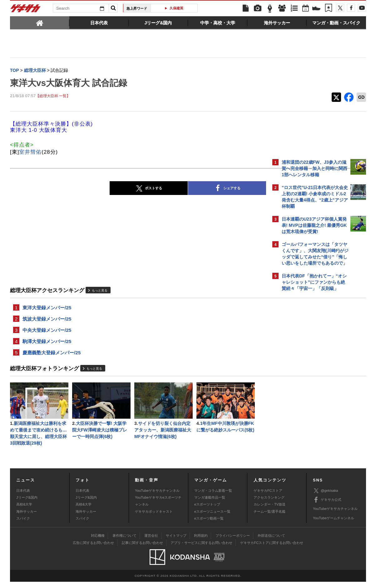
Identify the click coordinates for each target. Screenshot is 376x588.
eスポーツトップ (207, 511)
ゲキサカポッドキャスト (154, 518)
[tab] (40, 22)
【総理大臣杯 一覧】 (53, 97)
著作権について (124, 542)
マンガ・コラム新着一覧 (213, 497)
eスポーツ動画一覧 (209, 525)
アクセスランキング (269, 504)
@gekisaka (326, 497)
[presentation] (40, 22)
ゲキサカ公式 (327, 506)
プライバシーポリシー (233, 542)
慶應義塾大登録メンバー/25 (52, 356)
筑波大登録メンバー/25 (47, 320)
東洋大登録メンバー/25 (47, 309)
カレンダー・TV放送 (270, 511)
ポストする (94, 189)
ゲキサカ (26, 10)
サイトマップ (176, 542)
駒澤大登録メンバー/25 (47, 344)
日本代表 (23, 497)
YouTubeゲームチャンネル (334, 524)
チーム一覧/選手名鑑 (270, 518)
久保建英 (176, 8)
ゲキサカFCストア (268, 497)
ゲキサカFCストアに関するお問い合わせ (272, 549)
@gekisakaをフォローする (307, 389)
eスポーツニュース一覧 (212, 518)
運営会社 (151, 542)
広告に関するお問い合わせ (93, 549)
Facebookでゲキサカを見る (308, 402)
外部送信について (271, 542)
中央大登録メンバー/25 (47, 332)
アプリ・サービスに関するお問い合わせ (201, 549)
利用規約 (201, 542)
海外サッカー (27, 518)
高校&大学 (24, 511)
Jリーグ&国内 (27, 504)
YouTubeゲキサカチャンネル (157, 497)
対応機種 (98, 542)
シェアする (172, 189)
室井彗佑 (30, 153)
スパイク (23, 525)
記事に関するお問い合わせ (142, 549)
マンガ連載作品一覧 (210, 504)
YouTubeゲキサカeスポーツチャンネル (158, 507)
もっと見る (100, 291)
